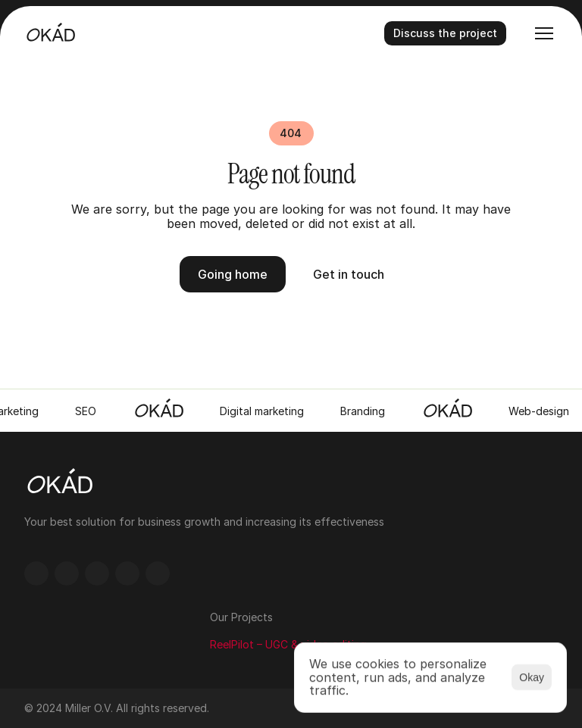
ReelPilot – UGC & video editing (288, 644)
